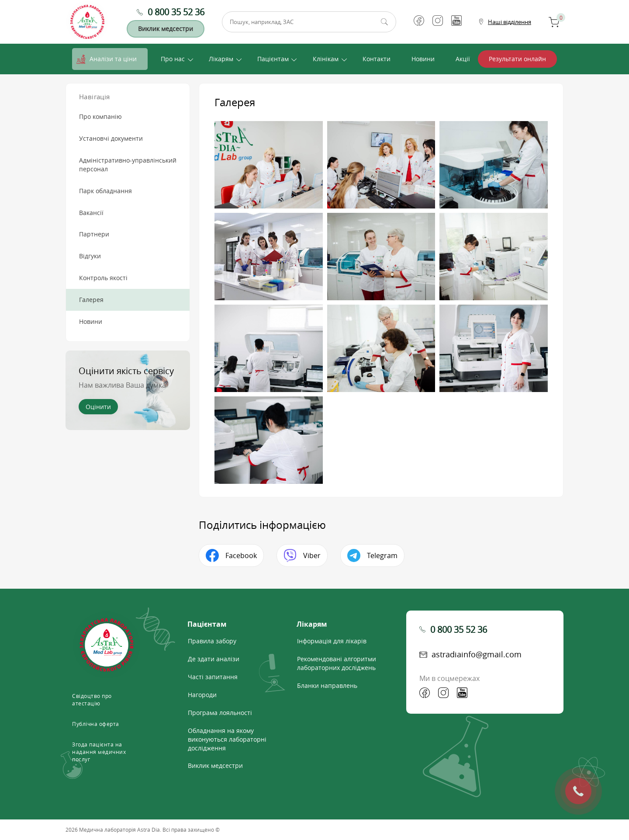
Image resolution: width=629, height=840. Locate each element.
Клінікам (326, 59)
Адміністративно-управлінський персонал (128, 165)
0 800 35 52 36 (176, 12)
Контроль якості (103, 278)
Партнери (94, 234)
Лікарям (221, 59)
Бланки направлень (327, 686)
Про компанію (100, 116)
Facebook (241, 555)
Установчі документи (111, 138)
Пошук (384, 22)
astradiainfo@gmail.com (477, 654)
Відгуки (90, 256)
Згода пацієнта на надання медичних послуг (99, 752)
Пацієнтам (273, 59)
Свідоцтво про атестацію (92, 699)
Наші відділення (510, 22)
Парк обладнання (105, 191)
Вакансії (91, 213)
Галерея (91, 300)
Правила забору (212, 641)
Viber (312, 555)
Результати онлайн (517, 59)
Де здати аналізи (214, 659)
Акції (463, 59)
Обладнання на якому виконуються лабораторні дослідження (227, 739)
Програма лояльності (220, 713)
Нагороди (202, 695)
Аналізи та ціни (113, 59)
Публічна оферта (96, 724)
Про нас (173, 59)
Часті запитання (213, 677)
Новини (423, 59)
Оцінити (98, 407)
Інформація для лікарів (332, 641)
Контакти (377, 59)
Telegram (382, 555)
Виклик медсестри (166, 29)
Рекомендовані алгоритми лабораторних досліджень (337, 663)
